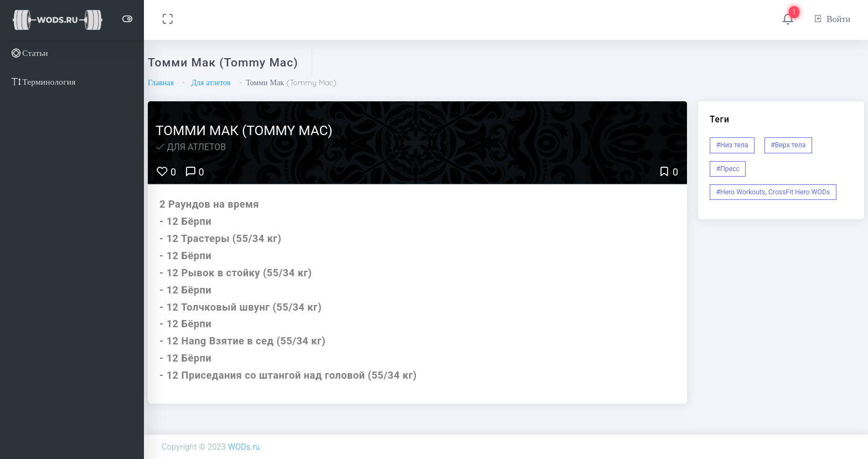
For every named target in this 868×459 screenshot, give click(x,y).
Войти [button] (832, 19)
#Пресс (728, 169)
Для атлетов (211, 82)
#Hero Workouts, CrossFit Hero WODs (773, 192)
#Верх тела (788, 145)
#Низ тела (732, 145)
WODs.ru (244, 447)
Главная (161, 82)
